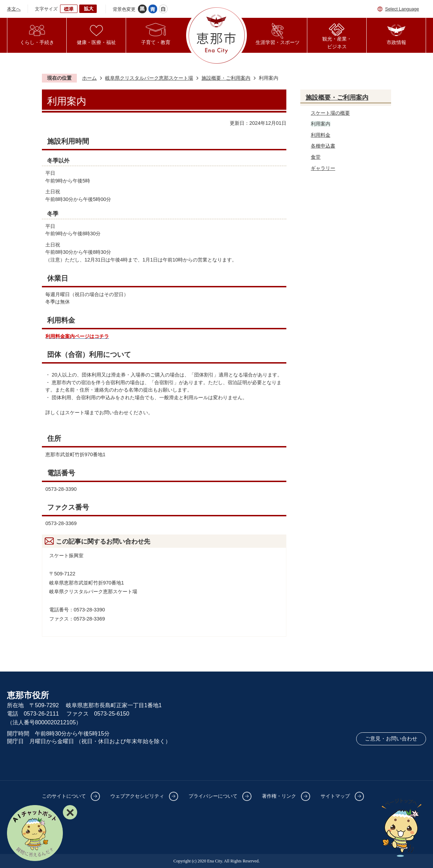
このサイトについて (64, 796)
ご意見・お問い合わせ (391, 739)
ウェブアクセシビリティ (137, 796)
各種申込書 (323, 146)
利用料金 (321, 135)
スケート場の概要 (330, 113)
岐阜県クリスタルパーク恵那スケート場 (149, 78)
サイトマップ (335, 796)
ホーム (89, 78)
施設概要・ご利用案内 (226, 78)
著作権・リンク (279, 796)
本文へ (14, 9)
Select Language (402, 9)
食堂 (316, 157)
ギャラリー (323, 168)
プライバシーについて (213, 796)
